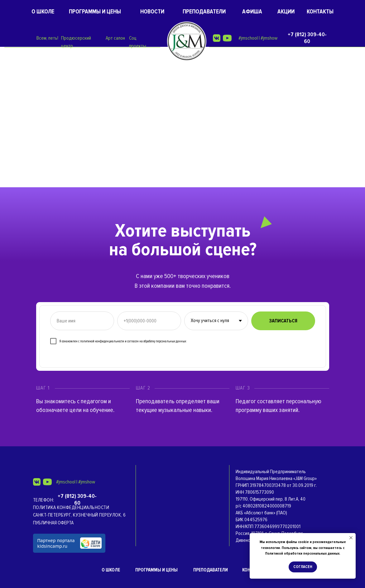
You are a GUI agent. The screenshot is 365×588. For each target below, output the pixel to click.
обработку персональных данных (165, 341)
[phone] (149, 321)
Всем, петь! (47, 38)
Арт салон (115, 38)
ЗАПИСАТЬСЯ (283, 321)
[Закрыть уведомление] (351, 538)
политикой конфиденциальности (102, 341)
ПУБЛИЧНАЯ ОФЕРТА (53, 523)
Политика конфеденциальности (71, 507)
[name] (82, 321)
